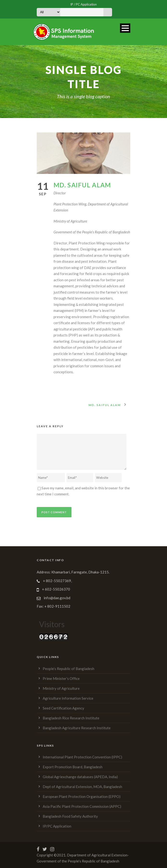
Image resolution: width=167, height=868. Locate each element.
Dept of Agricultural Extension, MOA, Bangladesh (82, 787)
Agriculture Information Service (68, 698)
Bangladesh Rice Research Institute (71, 718)
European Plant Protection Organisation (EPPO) (82, 796)
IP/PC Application (57, 826)
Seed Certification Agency (63, 708)
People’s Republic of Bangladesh (69, 669)
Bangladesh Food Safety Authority (70, 816)
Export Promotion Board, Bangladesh (73, 767)
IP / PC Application (83, 4)
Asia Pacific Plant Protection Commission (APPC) (82, 806)
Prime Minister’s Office (61, 678)
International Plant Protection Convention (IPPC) (82, 757)
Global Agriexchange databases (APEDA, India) (80, 777)
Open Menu (125, 28)
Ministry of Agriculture (61, 688)
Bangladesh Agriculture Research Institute (77, 728)
